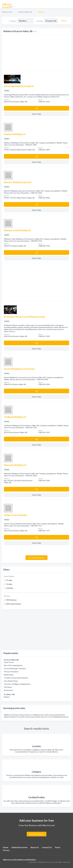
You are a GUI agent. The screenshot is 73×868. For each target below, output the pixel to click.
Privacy (6, 850)
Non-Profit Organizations (13, 665)
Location (40, 21)
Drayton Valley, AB (25, 12)
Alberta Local (7, 12)
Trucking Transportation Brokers (16, 678)
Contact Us (47, 847)
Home (6, 847)
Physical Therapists (11, 672)
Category (13, 21)
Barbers (7, 697)
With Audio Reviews (14, 604)
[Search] (64, 21)
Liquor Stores (9, 662)
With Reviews (11, 600)
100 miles (10, 588)
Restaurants (9, 690)
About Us (35, 847)
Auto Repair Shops (11, 681)
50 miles (9, 584)
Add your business (37, 834)
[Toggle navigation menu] (70, 4)
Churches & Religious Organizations (17, 684)
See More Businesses (36, 558)
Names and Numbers (27, 860)
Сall (36, 108)
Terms (58, 847)
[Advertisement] (36, 630)
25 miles (9, 580)
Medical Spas (9, 675)
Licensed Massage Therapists (15, 668)
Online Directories (19, 847)
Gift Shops (8, 687)
